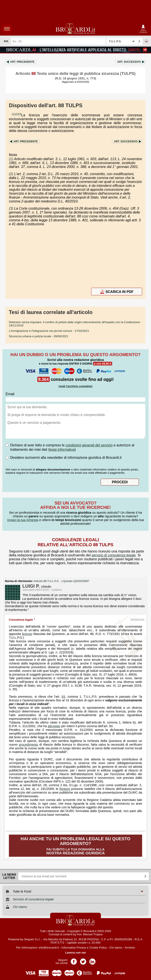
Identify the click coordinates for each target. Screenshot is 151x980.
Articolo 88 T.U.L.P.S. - (48, 581)
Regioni (65, 789)
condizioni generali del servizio (89, 445)
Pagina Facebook (74, 960)
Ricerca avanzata (146, 41)
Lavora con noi (76, 953)
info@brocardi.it (49, 948)
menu (7, 29)
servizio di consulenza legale (114, 555)
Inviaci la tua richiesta (23, 520)
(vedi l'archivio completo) (75, 386)
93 (63, 697)
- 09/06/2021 (39, 336)
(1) (13, 114)
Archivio (130, 948)
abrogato (54, 726)
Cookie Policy (98, 948)
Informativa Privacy (74, 948)
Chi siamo (116, 948)
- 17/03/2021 (49, 331)
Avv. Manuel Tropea (90, 934)
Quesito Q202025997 (76, 581)
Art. (22, 62)
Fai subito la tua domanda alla (75, 846)
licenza (27, 634)
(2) (17, 114)
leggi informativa (62, 450)
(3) (20, 114)
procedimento (29, 745)
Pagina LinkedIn (92, 960)
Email (10, 394)
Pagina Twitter (83, 960)
